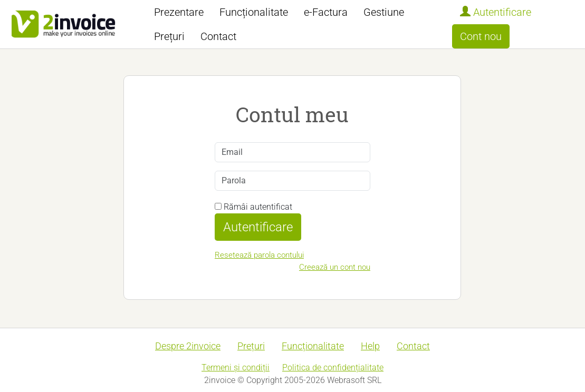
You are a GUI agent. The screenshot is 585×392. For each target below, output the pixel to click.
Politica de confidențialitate (333, 367)
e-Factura (326, 12)
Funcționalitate (254, 12)
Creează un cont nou (335, 267)
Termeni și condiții (236, 367)
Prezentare (179, 12)
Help (370, 346)
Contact (218, 36)
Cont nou (481, 36)
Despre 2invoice (188, 346)
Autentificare (496, 12)
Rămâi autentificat (253, 207)
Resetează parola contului (259, 255)
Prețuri (169, 36)
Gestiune (384, 12)
